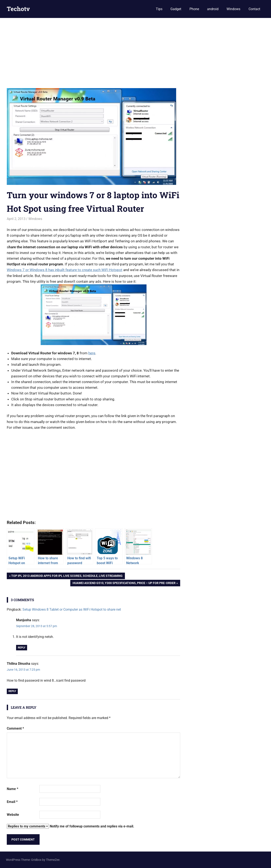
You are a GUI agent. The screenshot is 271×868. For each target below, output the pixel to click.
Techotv (18, 9)
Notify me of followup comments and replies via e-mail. (71, 826)
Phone (194, 9)
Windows (233, 9)
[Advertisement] (135, 50)
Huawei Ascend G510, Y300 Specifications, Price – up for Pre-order (124, 583)
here (92, 353)
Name (12, 789)
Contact (254, 9)
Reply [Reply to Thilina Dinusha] (12, 691)
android (213, 9)
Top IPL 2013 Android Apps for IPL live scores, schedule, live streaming (67, 576)
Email (12, 802)
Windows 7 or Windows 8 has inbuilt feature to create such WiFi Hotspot (65, 270)
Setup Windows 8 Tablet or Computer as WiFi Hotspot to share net (72, 609)
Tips (159, 9)
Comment (15, 728)
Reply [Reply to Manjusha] (22, 648)
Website (13, 815)
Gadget (176, 9)
